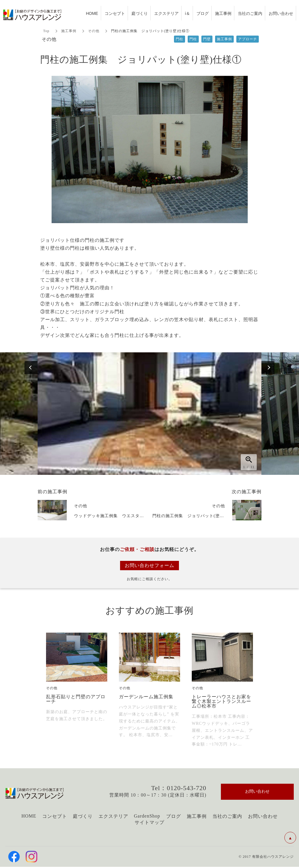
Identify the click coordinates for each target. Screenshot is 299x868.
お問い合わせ (263, 816)
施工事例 (69, 31)
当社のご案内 (227, 816)
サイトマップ (149, 822)
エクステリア (113, 816)
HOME (29, 816)
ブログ (174, 816)
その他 (94, 31)
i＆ (188, 13)
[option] (149, 414)
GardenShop (147, 816)
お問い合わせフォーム (149, 565)
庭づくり (83, 816)
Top (46, 31)
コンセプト (55, 816)
